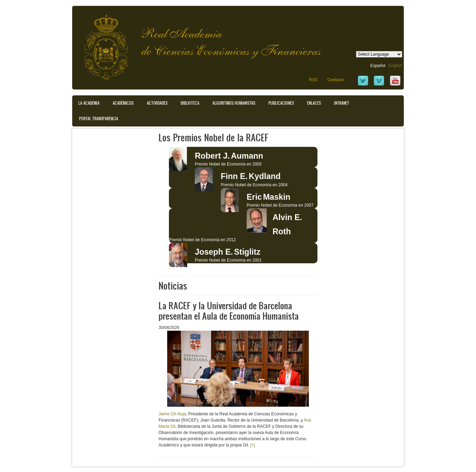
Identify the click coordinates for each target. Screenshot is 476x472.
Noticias (173, 286)
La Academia (89, 103)
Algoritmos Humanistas (234, 103)
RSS (313, 80)
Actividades (157, 103)
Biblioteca (190, 103)
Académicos (123, 103)
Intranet (342, 103)
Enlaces (314, 103)
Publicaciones (281, 103)
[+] (253, 445)
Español (378, 66)
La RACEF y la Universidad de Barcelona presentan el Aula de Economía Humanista (229, 310)
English (395, 66)
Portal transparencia (99, 119)
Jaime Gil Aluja (172, 414)
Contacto (336, 80)
